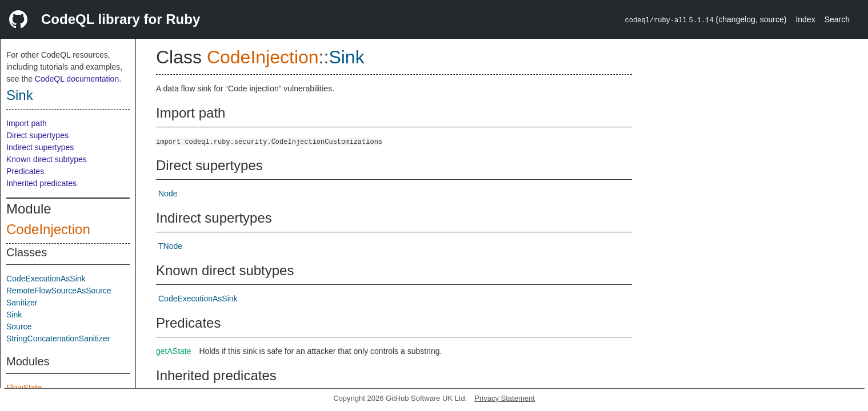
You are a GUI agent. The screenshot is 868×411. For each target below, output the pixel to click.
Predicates (25, 171)
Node (168, 194)
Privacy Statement (505, 398)
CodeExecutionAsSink (46, 279)
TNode (170, 246)
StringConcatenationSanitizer (58, 339)
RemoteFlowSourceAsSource (59, 291)
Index (805, 19)
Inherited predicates (41, 183)
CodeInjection (48, 229)
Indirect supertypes (40, 147)
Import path (27, 123)
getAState (174, 351)
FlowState (24, 388)
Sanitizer (22, 303)
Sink (20, 95)
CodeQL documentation (77, 79)
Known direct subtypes (47, 159)
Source (19, 327)
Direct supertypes (37, 135)
